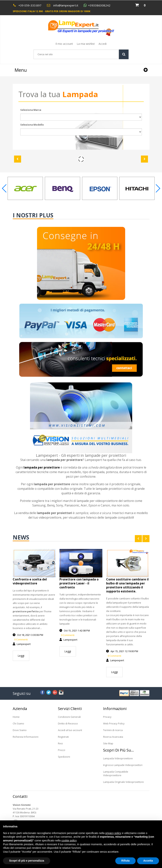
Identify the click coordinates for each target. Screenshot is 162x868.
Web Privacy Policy (114, 723)
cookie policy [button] (69, 840)
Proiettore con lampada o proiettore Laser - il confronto (79, 583)
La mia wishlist (86, 44)
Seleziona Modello (32, 125)
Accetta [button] (148, 861)
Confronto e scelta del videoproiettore (30, 581)
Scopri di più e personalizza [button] (27, 861)
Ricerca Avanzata (113, 737)
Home (16, 717)
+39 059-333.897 (30, 5)
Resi (60, 743)
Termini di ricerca (113, 730)
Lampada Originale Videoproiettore (123, 782)
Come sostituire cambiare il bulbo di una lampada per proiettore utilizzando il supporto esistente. (127, 585)
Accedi (103, 44)
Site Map (108, 743)
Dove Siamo (20, 730)
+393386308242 (99, 5)
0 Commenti (21, 639)
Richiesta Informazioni (26, 737)
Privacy (107, 717)
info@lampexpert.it (66, 5)
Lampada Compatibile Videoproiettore (116, 773)
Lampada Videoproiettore (118, 758)
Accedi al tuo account (70, 730)
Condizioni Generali (69, 717)
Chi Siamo (18, 723)
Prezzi (62, 750)
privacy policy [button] (113, 833)
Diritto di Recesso (68, 723)
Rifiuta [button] (126, 861)
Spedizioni (64, 757)
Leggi (21, 656)
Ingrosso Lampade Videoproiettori (123, 765)
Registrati (63, 737)
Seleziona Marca (31, 110)
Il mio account (64, 44)
